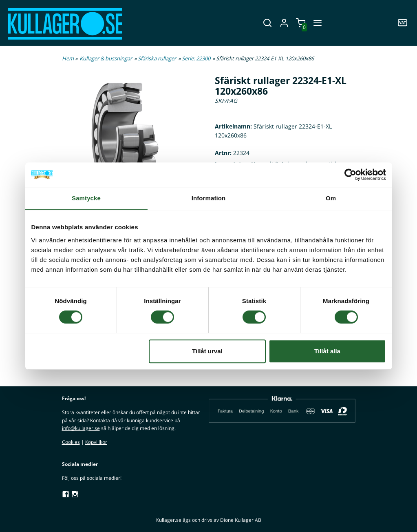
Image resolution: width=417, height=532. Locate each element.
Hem (68, 58)
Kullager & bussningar (106, 58)
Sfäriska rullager (157, 58)
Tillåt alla (327, 351)
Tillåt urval (207, 351)
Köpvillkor (96, 442)
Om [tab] (331, 198)
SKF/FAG (226, 101)
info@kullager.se (81, 428)
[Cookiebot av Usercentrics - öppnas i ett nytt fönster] (350, 175)
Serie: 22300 (196, 58)
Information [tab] (209, 198)
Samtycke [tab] (86, 198)
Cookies (71, 442)
